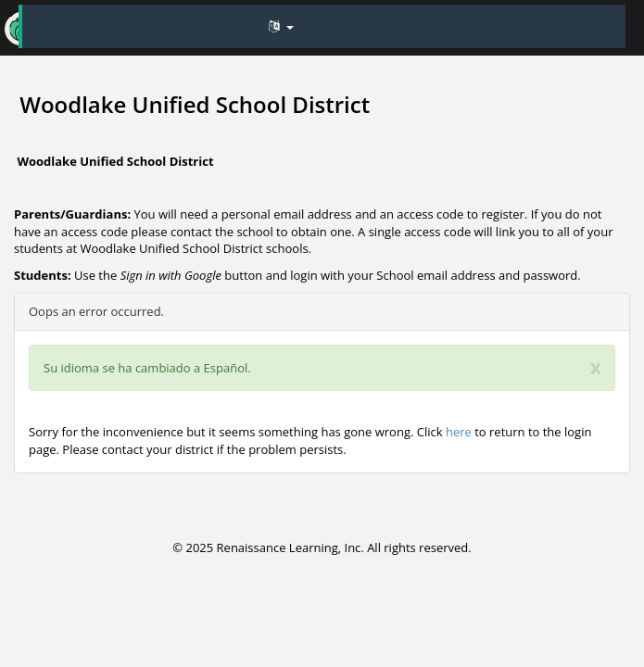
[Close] (596, 367)
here (459, 432)
